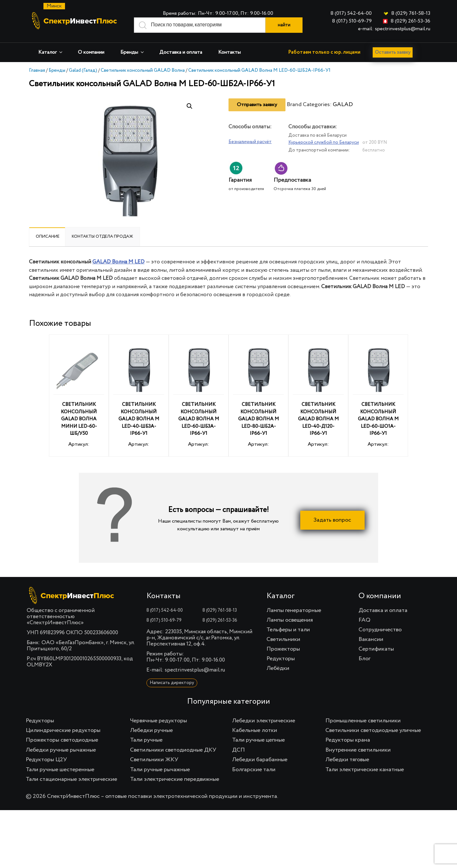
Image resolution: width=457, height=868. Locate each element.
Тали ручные (146, 740)
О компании (91, 52)
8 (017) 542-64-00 (351, 14)
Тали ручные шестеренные (60, 770)
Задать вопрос (332, 520)
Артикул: (79, 397)
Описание (48, 237)
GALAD (343, 105)
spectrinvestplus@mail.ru (195, 670)
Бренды (133, 52)
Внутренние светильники (358, 750)
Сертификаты (376, 649)
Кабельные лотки (255, 730)
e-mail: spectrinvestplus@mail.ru (394, 29)
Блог (364, 659)
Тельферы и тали (288, 630)
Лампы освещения (290, 620)
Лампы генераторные (294, 610)
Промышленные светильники (363, 721)
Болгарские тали (254, 770)
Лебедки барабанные (260, 760)
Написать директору (172, 683)
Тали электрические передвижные (175, 779)
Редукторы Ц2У (46, 760)
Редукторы (281, 659)
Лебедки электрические (264, 721)
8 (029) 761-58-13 (411, 14)
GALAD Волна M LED (118, 262)
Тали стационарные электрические (71, 779)
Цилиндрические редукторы (63, 730)
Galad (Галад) (83, 70)
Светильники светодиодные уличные (373, 730)
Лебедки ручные (151, 730)
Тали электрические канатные (365, 770)
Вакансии (371, 639)
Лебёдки (278, 668)
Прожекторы (283, 649)
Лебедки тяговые (347, 760)
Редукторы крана (348, 740)
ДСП (238, 750)
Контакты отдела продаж (103, 237)
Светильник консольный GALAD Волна (143, 70)
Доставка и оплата (181, 52)
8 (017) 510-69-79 (352, 21)
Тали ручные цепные (258, 740)
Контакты (229, 52)
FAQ (364, 620)
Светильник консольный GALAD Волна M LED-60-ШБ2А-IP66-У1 (259, 70)
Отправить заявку (257, 105)
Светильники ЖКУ (154, 760)
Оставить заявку (395, 52)
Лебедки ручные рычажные (61, 750)
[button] (190, 106)
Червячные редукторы (159, 721)
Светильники (283, 639)
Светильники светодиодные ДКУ (173, 750)
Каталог (51, 52)
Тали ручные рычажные (160, 770)
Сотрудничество (380, 630)
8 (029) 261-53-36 (410, 21)
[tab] (48, 237)
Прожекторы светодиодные (62, 740)
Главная (37, 70)
